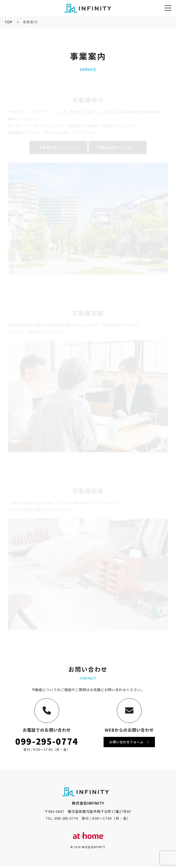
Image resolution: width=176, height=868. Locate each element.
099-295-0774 (47, 742)
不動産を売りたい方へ (117, 147)
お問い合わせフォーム (129, 743)
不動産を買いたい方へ (59, 147)
